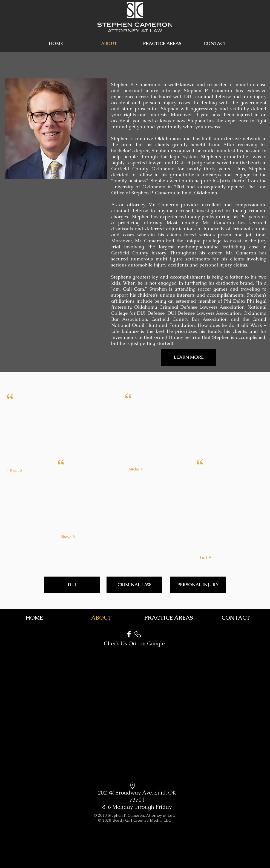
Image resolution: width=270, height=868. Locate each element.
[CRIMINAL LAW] (134, 585)
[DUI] (72, 585)
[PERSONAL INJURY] (198, 585)
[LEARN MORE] (189, 357)
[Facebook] (129, 634)
